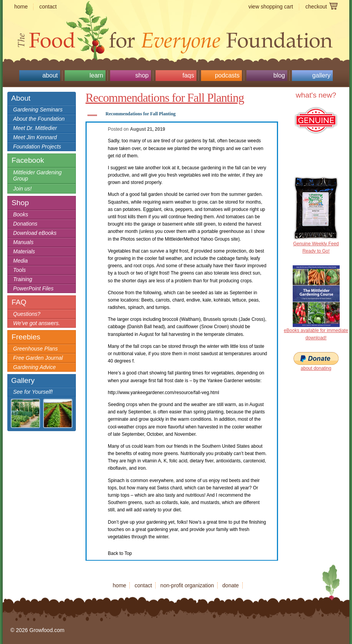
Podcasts (227, 75)
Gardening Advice (34, 367)
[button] (182, 115)
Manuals (23, 242)
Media (20, 261)
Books (21, 214)
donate (230, 585)
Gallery (321, 75)
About (50, 75)
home (21, 7)
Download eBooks (35, 233)
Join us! (22, 189)
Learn (96, 75)
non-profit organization (187, 585)
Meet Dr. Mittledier (35, 128)
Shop (142, 75)
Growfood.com (176, 25)
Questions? (27, 314)
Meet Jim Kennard (35, 137)
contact (48, 7)
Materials (24, 251)
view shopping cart (271, 7)
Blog (279, 75)
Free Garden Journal (38, 358)
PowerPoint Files (33, 288)
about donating (316, 368)
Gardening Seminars (38, 110)
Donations (25, 224)
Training (23, 279)
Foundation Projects (37, 147)
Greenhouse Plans (35, 349)
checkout (316, 7)
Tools (19, 270)
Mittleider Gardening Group (37, 175)
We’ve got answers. (37, 323)
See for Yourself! (33, 392)
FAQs (188, 75)
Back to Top (120, 553)
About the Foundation (39, 119)
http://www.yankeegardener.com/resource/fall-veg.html (163, 393)
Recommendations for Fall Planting (165, 98)
